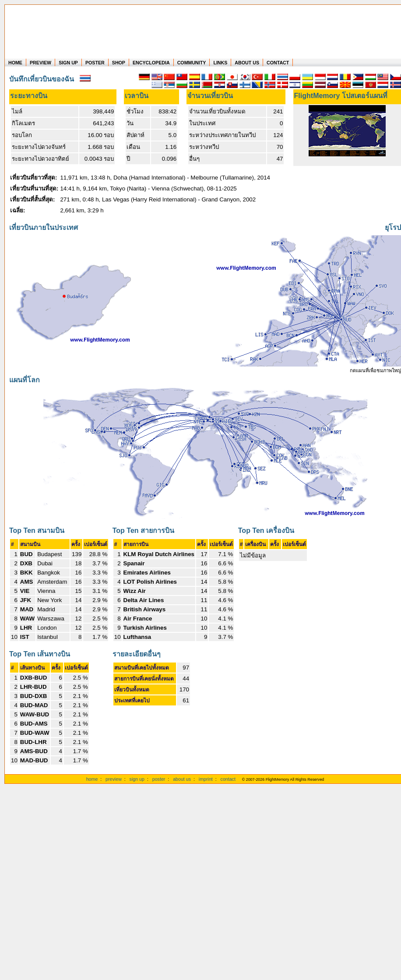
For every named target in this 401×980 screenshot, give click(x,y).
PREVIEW (40, 63)
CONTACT (278, 63)
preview (114, 779)
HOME (15, 63)
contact (228, 779)
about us (182, 779)
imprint (206, 779)
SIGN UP (68, 63)
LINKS (220, 63)
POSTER (95, 63)
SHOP (119, 63)
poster (159, 779)
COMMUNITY (192, 63)
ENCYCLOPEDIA (151, 63)
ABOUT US (247, 63)
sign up (137, 779)
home (92, 779)
